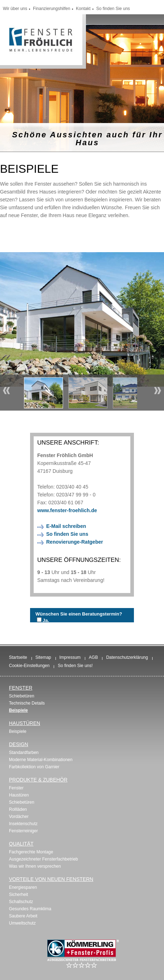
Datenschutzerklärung (127, 657)
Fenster (21, 688)
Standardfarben (24, 753)
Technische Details (27, 703)
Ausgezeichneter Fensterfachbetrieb (44, 859)
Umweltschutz (22, 923)
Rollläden (18, 809)
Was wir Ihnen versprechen (35, 866)
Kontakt (83, 9)
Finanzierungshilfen (52, 9)
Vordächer (19, 817)
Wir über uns (15, 9)
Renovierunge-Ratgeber (75, 542)
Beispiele (18, 710)
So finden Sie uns (113, 9)
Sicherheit (18, 895)
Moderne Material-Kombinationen (41, 760)
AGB (93, 657)
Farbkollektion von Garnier (34, 767)
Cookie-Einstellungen (29, 666)
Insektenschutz (23, 824)
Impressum (70, 657)
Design (19, 744)
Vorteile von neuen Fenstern (51, 879)
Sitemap (43, 657)
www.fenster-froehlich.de (67, 510)
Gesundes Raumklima (30, 909)
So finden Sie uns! (75, 666)
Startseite (18, 657)
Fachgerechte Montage (31, 852)
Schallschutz (21, 902)
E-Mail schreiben (66, 526)
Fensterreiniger (23, 831)
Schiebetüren (22, 696)
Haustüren (25, 723)
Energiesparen (23, 887)
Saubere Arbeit (23, 916)
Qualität (21, 844)
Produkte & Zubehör (38, 780)
